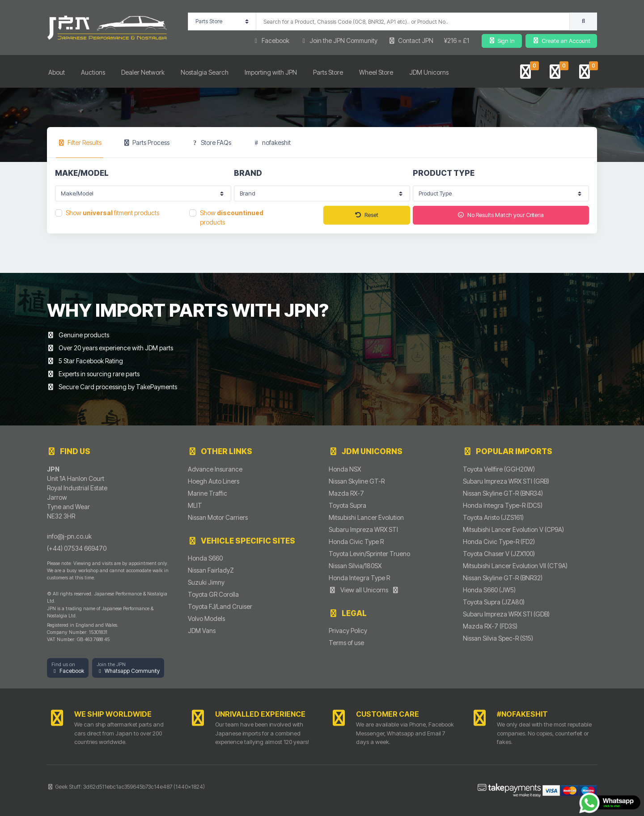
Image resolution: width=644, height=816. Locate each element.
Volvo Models (206, 618)
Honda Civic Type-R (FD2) (499, 542)
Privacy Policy (348, 631)
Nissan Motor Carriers (218, 517)
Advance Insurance (215, 469)
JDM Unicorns (429, 72)
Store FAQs (211, 142)
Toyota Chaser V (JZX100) (499, 554)
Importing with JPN (271, 72)
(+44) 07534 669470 (77, 548)
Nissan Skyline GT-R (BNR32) (503, 578)
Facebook (271, 40)
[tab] (80, 142)
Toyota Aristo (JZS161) (493, 517)
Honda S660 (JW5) (489, 590)
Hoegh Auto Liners (214, 481)
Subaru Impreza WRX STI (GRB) (506, 481)
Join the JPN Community (339, 40)
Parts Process (146, 142)
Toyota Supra (347, 505)
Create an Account (561, 41)
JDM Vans (202, 631)
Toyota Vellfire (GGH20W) (499, 469)
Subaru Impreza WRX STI (363, 529)
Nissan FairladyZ (211, 570)
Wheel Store (376, 72)
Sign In (502, 41)
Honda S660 (205, 558)
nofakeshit (272, 142)
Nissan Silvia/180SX (355, 566)
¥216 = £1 (457, 40)
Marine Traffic (208, 493)
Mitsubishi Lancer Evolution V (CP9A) (513, 529)
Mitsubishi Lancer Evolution (366, 517)
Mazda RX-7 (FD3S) (490, 626)
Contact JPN (411, 40)
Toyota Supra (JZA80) (494, 602)
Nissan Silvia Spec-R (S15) (498, 638)
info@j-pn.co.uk (69, 536)
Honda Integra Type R (359, 578)
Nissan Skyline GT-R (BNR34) (503, 493)
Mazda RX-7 (346, 493)
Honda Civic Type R (356, 542)
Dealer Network (143, 72)
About (57, 72)
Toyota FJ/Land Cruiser (220, 606)
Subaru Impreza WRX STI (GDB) (506, 614)
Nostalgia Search (205, 72)
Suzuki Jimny (206, 582)
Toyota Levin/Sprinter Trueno (369, 554)
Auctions (93, 72)
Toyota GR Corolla (213, 594)
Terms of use (346, 643)
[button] (68, 668)
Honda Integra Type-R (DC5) (503, 505)
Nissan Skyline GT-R (357, 481)
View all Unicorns (364, 590)
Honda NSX (345, 469)
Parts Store (328, 72)
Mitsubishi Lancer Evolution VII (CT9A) (515, 566)
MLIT (195, 505)
